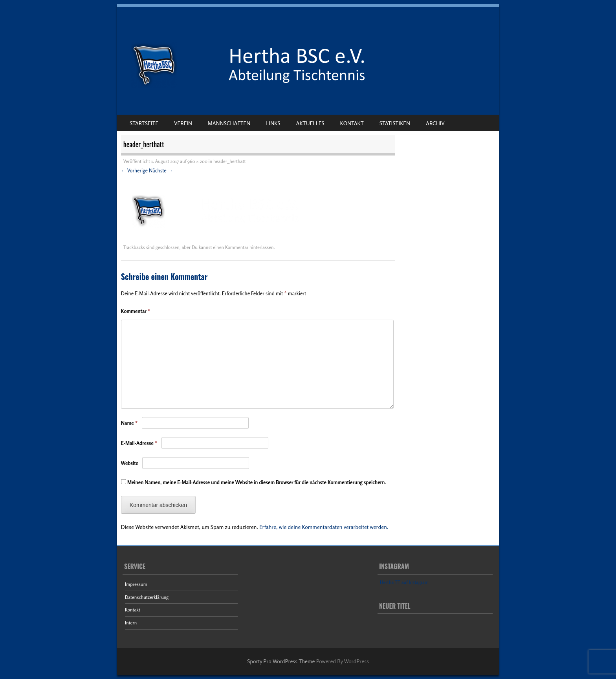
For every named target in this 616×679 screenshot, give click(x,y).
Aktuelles (310, 123)
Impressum (136, 584)
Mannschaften (229, 123)
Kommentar (136, 311)
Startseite (144, 123)
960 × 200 (197, 161)
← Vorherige (134, 170)
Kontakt (352, 123)
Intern (131, 623)
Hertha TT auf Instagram (404, 582)
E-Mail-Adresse (139, 443)
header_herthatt (229, 161)
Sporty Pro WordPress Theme (281, 661)
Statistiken (395, 123)
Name (129, 423)
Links (273, 123)
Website (130, 463)
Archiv (435, 123)
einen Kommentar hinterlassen (243, 247)
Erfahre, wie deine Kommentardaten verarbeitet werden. (324, 527)
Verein (183, 123)
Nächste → (161, 170)
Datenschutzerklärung (147, 597)
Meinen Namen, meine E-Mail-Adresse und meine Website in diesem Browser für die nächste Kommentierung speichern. (257, 482)
